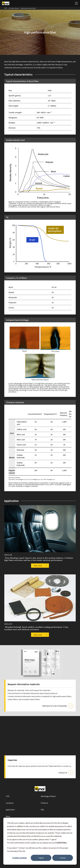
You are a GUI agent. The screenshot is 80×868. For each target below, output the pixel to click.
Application (10, 810)
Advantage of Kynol (48, 796)
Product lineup (14, 8)
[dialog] (40, 841)
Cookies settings (20, 858)
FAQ (42, 810)
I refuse (63, 858)
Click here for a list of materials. (55, 706)
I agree (41, 858)
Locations (10, 803)
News (8, 816)
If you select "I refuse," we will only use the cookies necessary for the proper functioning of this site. (38, 850)
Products (44, 803)
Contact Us (63, 773)
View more (38, 566)
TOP (6, 8)
